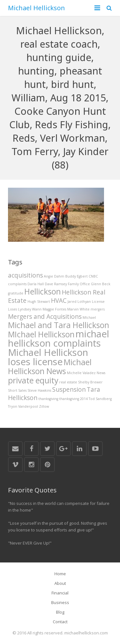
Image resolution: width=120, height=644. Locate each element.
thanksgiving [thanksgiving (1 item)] (48, 399)
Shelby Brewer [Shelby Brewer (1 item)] (90, 382)
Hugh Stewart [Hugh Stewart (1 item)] (39, 302)
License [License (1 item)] (98, 302)
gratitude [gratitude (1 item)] (16, 293)
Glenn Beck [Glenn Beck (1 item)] (101, 284)
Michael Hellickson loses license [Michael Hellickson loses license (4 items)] (48, 357)
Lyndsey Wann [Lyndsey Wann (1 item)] (30, 309)
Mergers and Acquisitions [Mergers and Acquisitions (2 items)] (45, 317)
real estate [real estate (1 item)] (68, 382)
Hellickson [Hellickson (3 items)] (43, 291)
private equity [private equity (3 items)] (33, 380)
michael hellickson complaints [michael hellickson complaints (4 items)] (59, 338)
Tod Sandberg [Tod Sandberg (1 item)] (100, 399)
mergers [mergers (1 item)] (98, 309)
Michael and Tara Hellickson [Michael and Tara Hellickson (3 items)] (59, 325)
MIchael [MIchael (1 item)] (89, 318)
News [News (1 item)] (101, 373)
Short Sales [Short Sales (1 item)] (17, 390)
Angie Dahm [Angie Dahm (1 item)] (54, 276)
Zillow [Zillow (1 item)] (44, 406)
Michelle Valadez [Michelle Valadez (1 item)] (81, 373)
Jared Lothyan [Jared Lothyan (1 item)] (79, 302)
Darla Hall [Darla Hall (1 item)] (36, 284)
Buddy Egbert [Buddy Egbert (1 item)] (76, 276)
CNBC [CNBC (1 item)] (93, 276)
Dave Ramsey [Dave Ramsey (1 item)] (56, 284)
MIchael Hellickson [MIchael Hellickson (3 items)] (41, 334)
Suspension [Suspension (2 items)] (69, 389)
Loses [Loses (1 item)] (12, 309)
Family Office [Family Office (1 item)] (79, 284)
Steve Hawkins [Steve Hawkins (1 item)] (39, 390)
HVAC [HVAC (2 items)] (59, 301)
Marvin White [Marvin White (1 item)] (78, 309)
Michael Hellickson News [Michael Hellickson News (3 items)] (50, 367)
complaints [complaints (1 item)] (17, 284)
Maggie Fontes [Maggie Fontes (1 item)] (54, 309)
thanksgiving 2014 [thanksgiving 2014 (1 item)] (73, 399)
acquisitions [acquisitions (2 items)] (25, 275)
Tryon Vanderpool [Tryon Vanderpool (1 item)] (23, 406)
